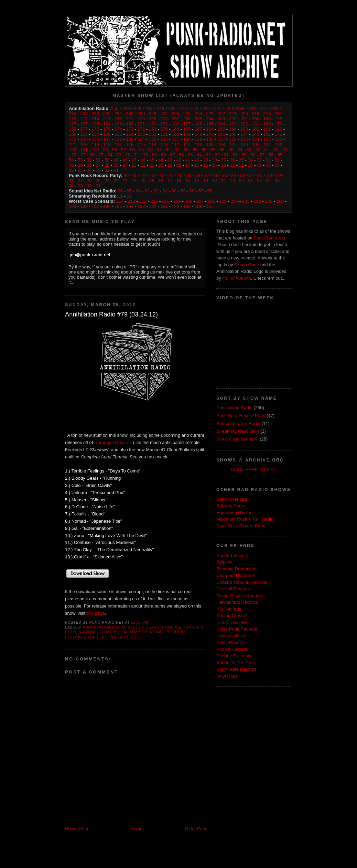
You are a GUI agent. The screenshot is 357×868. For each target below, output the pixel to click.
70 (145, 155)
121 (73, 144)
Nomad (157, 632)
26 (107, 165)
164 (233, 129)
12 (232, 165)
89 (195, 150)
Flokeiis (109, 632)
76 (92, 155)
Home (137, 829)
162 (256, 129)
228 (153, 114)
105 (256, 144)
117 (118, 144)
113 (164, 144)
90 (186, 150)
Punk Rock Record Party (241, 416)
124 (256, 139)
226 (175, 114)
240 (229, 108)
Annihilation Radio (104, 627)
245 (172, 108)
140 (73, 139)
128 (210, 139)
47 (134, 160)
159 (73, 134)
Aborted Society (232, 555)
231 (118, 114)
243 (195, 108)
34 (250, 160)
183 (233, 124)
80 (275, 150)
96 (132, 150)
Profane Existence (235, 656)
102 (73, 150)
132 (164, 139)
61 (226, 155)
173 (130, 129)
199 (267, 119)
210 (141, 119)
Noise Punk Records (237, 629)
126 (233, 139)
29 (80, 165)
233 (96, 114)
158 (84, 134)
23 (134, 165)
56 (271, 155)
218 (267, 114)
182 (244, 124)
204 (210, 119)
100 (96, 150)
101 (84, 150)
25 (116, 165)
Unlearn (119, 637)
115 (141, 144)
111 (187, 144)
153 (141, 134)
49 (116, 160)
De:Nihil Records (233, 589)
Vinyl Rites (227, 676)
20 (161, 165)
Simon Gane (247, 265)
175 (107, 129)
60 (235, 155)
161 (267, 129)
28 (89, 165)
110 (198, 144)
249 (126, 108)
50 (107, 160)
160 (279, 129)
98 (115, 150)
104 (267, 144)
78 (74, 155)
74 (110, 155)
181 (256, 124)
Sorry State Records (236, 669)
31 (277, 160)
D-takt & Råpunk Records (242, 582)
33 (259, 160)
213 (107, 119)
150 (175, 134)
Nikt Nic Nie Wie (232, 622)
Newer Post (77, 829)
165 (221, 129)
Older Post (196, 829)
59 (244, 155)
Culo (71, 632)
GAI (124, 632)
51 (98, 160)
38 (215, 160)
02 (107, 170)
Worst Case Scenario (237, 439)
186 (198, 124)
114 (153, 144)
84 (240, 150)
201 (244, 119)
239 (241, 108)
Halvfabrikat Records (237, 602)
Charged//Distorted (235, 575)
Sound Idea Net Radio (238, 424)
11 (241, 165)
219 (256, 114)
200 (256, 119)
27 (98, 165)
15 (205, 165)
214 (96, 119)
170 (164, 129)
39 (205, 160)
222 (221, 114)
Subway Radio (231, 506)
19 (170, 165)
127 (221, 139)
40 (196, 160)
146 (221, 134)
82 (258, 150)
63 (208, 155)
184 (221, 124)
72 (128, 155)
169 (175, 129)
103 (279, 144)
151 (164, 134)
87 (213, 150)
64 (199, 155)
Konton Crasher (232, 616)
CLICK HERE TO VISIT (254, 470)
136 (118, 139)
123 (267, 139)
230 (130, 114)
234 (84, 114)
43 (170, 160)
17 (187, 165)
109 (210, 144)
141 (279, 134)
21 (152, 165)
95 (141, 150)
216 (73, 119)
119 (96, 144)
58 (253, 155)
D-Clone (88, 632)
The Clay (97, 637)
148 (198, 134)
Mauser (139, 632)
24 (125, 165)
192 (130, 124)
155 (118, 134)
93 (159, 150)
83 (249, 150)
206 (187, 119)
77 (83, 155)
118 (107, 144)
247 (149, 108)
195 (96, 124)
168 (187, 129)
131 (175, 139)
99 (106, 150)
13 (224, 165)
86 (222, 150)
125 (244, 139)
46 (143, 160)
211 (130, 119)
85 (231, 150)
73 (119, 155)
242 (206, 108)
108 (221, 144)
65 (190, 155)
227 (164, 114)
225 (187, 114)
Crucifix (194, 627)
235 (73, 114)
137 (107, 139)
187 (187, 124)
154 (130, 134)
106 (244, 144)
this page (96, 613)
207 (175, 119)
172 (141, 129)
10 (250, 165)
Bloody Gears (143, 627)
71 (137, 155)
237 (263, 108)
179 (279, 124)
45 (152, 160)
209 (153, 119)
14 (215, 165)
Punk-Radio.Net (269, 238)
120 (84, 144)
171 (153, 129)
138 (96, 139)
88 (204, 150)
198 (279, 119)
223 (210, 114)
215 (84, 119)
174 (118, 129)
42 (178, 160)
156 (107, 134)
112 (175, 144)
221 (233, 114)
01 (116, 170)
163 (244, 129)
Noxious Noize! (231, 636)
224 (198, 114)
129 (198, 139)
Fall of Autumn (236, 278)
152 (153, 134)
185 (210, 124)
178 (73, 129)
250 (115, 108)
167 (198, 129)
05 (80, 170)
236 (275, 108)
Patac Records (231, 642)
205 (198, 119)
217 (279, 114)
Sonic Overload (232, 499)
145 (233, 134)
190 (153, 124)
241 (218, 108)
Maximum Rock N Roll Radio (245, 519)
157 (96, 134)
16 (196, 165)
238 (252, 108)
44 (161, 160)
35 (241, 160)
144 (244, 134)
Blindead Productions (237, 569)
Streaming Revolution (238, 431)
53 (80, 160)
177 (84, 129)
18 (178, 165)
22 (143, 165)
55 (280, 155)
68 (163, 155)
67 (172, 155)
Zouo (137, 637)
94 (150, 150)
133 (153, 139)
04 (89, 170)
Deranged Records (113, 442)
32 (268, 160)
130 (187, 139)
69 (154, 155)
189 (164, 124)
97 (123, 150)
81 (267, 150)
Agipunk (224, 562)
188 (175, 124)
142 (267, 134)
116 (130, 144)
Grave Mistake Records (240, 596)
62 (217, 155)
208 (164, 119)
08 (268, 165)
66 (181, 155)
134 (141, 139)
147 (210, 134)
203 (221, 119)
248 (138, 108)
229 (141, 114)
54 (71, 160)
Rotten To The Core (236, 663)
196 (84, 124)
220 (244, 114)
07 (277, 165)
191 (141, 124)
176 (96, 129)
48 (125, 160)
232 (107, 114)
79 (284, 150)
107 (233, 144)
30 (71, 165)
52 (89, 160)
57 (262, 155)
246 (161, 108)
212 (118, 119)
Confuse (172, 627)
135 (130, 139)
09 (259, 165)
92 (168, 150)
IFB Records (229, 609)
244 (183, 108)
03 (98, 170)
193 (118, 124)
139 (84, 139)
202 (233, 119)
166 (210, 129)
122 (279, 139)
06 (71, 170)
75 (101, 155)
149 (187, 134)
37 (224, 160)
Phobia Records (232, 649)
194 (107, 124)
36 (232, 160)
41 (187, 160)
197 (73, 124)
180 (267, 124)
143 (256, 134)
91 (177, 150)
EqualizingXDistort (235, 513)
